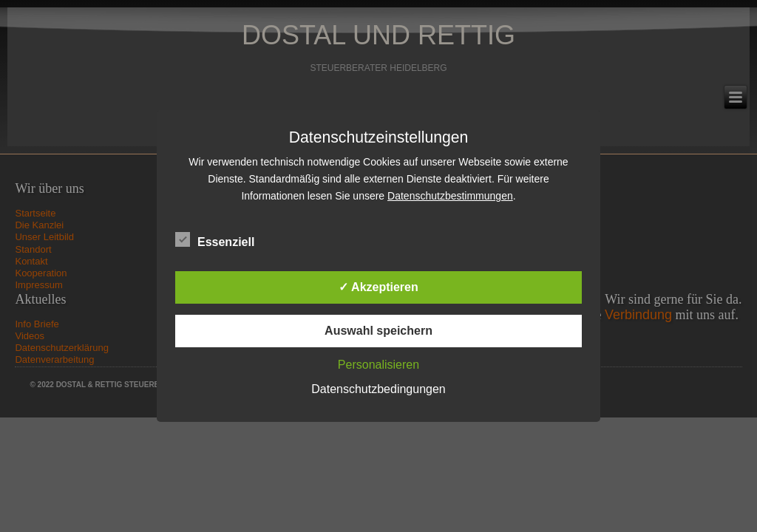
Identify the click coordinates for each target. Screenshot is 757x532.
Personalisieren (378, 365)
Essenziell (215, 240)
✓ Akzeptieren (378, 287)
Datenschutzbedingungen (378, 389)
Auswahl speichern (378, 331)
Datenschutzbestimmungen (450, 196)
